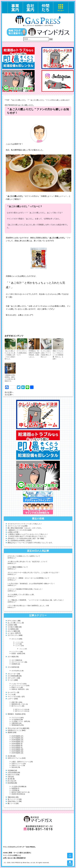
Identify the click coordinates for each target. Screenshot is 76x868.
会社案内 (27, 853)
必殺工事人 (15, 702)
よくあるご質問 (13, 633)
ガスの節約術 (12, 667)
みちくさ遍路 (12, 631)
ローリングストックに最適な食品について (22, 353)
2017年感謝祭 (16, 738)
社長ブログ (11, 775)
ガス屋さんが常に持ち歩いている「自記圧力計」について (28, 562)
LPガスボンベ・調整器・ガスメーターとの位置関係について (28, 578)
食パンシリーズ (13, 799)
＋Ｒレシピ (22, 649)
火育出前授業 (12, 772)
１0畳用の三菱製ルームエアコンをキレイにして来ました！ (28, 534)
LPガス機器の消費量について (18, 567)
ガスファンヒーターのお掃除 (18, 526)
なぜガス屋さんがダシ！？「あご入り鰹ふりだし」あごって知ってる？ (35, 213)
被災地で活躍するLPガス (19, 792)
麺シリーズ (11, 803)
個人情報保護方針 (20, 858)
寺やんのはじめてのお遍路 (17, 728)
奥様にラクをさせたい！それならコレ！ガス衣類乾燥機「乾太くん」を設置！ (58, 355)
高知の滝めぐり (13, 801)
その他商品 (11, 629)
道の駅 (10, 779)
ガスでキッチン (13, 635)
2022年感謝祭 (16, 747)
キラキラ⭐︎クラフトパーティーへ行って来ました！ (25, 524)
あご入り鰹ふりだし (19, 100)
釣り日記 (11, 781)
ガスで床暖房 (16, 660)
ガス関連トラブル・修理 (19, 721)
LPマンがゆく (12, 621)
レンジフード (16, 652)
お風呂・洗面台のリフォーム (21, 762)
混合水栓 (14, 767)
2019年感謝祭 (16, 742)
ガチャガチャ (12, 678)
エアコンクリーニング (19, 685)
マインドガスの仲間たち (11, 855)
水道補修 (11, 770)
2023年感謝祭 (16, 749)
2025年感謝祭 (16, 753)
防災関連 (11, 783)
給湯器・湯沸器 (16, 653)
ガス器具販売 (16, 720)
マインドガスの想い (15, 697)
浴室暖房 (14, 664)
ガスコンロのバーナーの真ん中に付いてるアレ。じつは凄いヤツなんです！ (34, 573)
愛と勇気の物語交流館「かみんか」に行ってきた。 (25, 528)
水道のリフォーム (17, 765)
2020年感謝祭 (16, 743)
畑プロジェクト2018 (21, 709)
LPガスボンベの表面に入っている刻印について (24, 556)
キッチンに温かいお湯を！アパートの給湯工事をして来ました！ (46, 354)
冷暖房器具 (15, 723)
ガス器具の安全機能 (18, 787)
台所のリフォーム (17, 764)
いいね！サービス (17, 684)
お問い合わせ (8, 858)
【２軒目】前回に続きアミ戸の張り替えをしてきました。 (28, 536)
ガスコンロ (15, 639)
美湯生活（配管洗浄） (19, 689)
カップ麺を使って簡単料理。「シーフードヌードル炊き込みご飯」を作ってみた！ (36, 600)
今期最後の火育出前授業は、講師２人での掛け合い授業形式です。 (10, 378)
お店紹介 (11, 625)
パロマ (17, 644)
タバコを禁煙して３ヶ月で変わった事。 (21, 595)
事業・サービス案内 (16, 853)
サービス (11, 680)
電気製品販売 (16, 725)
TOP (8, 100)
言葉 (9, 777)
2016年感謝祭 (16, 736)
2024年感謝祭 (16, 751)
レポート (11, 699)
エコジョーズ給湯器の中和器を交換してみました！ (25, 589)
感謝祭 (10, 732)
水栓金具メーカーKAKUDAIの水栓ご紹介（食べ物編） (26, 538)
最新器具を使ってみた (19, 704)
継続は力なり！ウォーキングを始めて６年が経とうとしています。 (31, 543)
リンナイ (18, 646)
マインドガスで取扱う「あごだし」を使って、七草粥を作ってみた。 (34, 219)
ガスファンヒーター (18, 662)
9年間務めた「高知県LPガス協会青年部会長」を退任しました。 (34, 354)
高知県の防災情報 (17, 794)
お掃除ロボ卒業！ (14, 532)
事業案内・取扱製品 (15, 714)
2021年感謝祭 (16, 745)
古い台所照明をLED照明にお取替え (20, 541)
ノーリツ (18, 642)
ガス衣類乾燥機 (13, 676)
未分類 (10, 756)
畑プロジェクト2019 (21, 711)
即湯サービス (16, 687)
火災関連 (14, 790)
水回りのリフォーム (15, 758)
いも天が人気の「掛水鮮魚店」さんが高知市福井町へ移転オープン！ (31, 584)
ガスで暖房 (11, 657)
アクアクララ (16, 718)
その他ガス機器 (13, 627)
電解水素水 (11, 797)
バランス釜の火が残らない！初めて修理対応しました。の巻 (28, 606)
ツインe (10, 694)
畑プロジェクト (16, 706)
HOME (5, 853)
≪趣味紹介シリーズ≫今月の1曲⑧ (20, 530)
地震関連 (14, 788)
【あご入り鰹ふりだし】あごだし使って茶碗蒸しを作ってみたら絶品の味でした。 (10, 355)
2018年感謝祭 (16, 740)
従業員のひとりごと (15, 730)
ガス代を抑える (16, 671)
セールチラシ (12, 692)
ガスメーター (12, 674)
